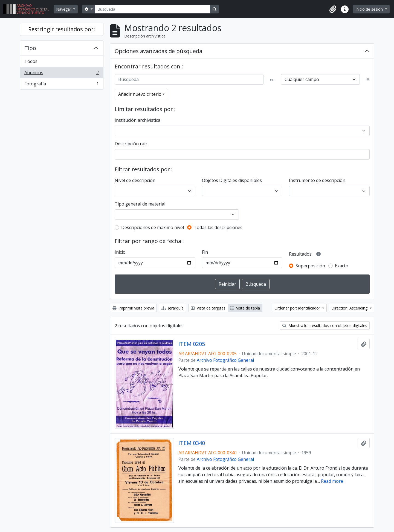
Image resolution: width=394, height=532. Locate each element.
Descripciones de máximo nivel (153, 227)
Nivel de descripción (135, 180)
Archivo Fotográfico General (225, 360)
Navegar (64, 9)
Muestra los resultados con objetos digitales (325, 326)
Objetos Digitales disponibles (232, 180)
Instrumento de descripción (317, 180)
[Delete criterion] (368, 79)
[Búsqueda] (153, 9)
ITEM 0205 (192, 344)
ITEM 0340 (192, 443)
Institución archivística (137, 120)
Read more (332, 481)
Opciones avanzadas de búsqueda (158, 51)
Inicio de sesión (370, 9)
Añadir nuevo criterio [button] (140, 94)
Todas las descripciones (218, 227)
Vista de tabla (245, 308)
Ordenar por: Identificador (298, 308)
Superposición (310, 266)
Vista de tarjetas (208, 308)
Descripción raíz (131, 144)
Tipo (30, 48)
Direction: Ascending (350, 308)
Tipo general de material (140, 204)
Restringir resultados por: (62, 29)
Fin (205, 252)
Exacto (342, 266)
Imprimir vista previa (133, 308)
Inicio (120, 252)
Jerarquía (173, 308)
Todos (31, 61)
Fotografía (61, 85)
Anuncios (61, 74)
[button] (333, 9)
